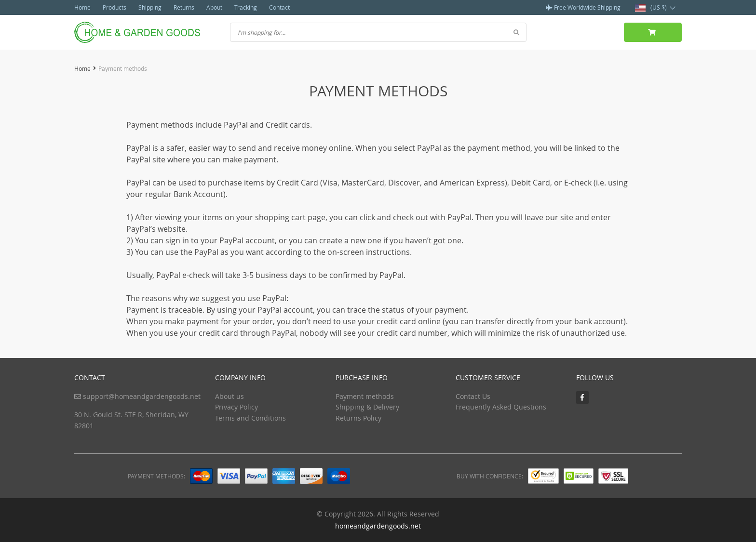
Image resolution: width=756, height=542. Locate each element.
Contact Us (473, 396)
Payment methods (365, 396)
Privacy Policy (236, 407)
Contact (279, 7)
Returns (184, 7)
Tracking (246, 7)
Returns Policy (358, 418)
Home (82, 7)
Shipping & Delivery (367, 407)
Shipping (150, 7)
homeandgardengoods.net (378, 526)
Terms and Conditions (250, 418)
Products (115, 7)
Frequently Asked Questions (501, 407)
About (214, 7)
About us (229, 396)
